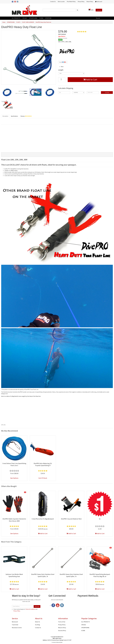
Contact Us (53, 2)
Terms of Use (62, 622)
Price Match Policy (71, 2)
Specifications (14, 116)
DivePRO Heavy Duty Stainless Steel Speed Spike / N (43, 576)
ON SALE (25, 18)
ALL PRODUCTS (16, 18)
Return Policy (90, 2)
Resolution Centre (17, 628)
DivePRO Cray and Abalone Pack (71, 519)
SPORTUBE (48, 18)
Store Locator (61, 2)
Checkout (99, 10)
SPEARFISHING (33, 18)
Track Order (15, 625)
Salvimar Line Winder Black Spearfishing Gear (14, 576)
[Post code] (93, 93)
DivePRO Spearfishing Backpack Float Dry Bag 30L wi (100, 576)
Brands (98, 18)
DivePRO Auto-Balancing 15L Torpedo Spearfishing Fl (43, 465)
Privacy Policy (81, 2)
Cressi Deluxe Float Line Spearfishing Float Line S (14, 465)
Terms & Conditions (30, 609)
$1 (100, 519)
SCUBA (41, 18)
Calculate (107, 93)
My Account (15, 622)
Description (5, 116)
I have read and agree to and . (25, 610)
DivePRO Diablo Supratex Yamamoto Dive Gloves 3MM (14, 520)
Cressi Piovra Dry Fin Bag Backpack (43, 519)
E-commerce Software (56, 643)
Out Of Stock (43, 478)
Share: (63, 62)
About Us (37, 622)
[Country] (78, 93)
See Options (14, 478)
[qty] (64, 93)
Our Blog (37, 625)
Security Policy (62, 631)
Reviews (26, 116)
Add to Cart (90, 80)
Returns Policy (62, 628)
